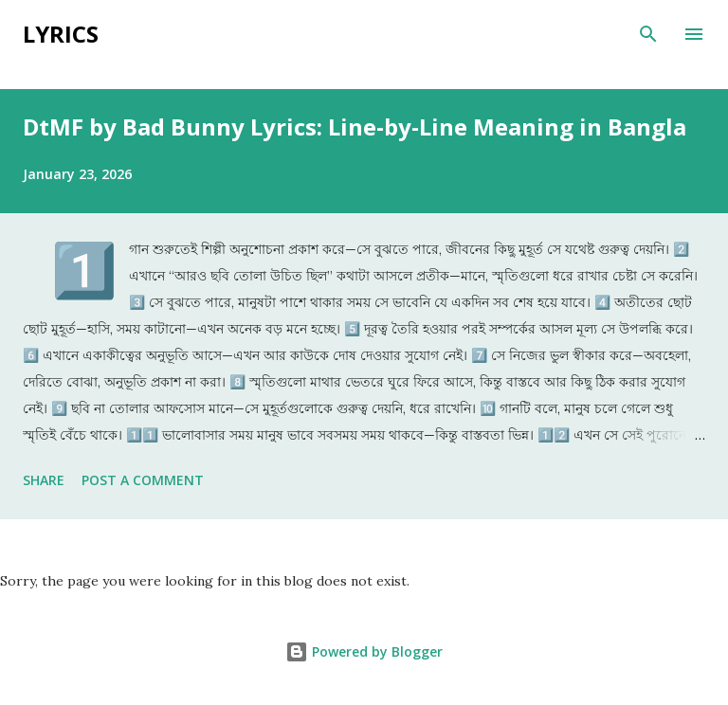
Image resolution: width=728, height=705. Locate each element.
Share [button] (44, 480)
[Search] (648, 34)
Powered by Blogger (364, 651)
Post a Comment (143, 480)
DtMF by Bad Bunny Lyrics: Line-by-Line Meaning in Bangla (355, 127)
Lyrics (61, 34)
